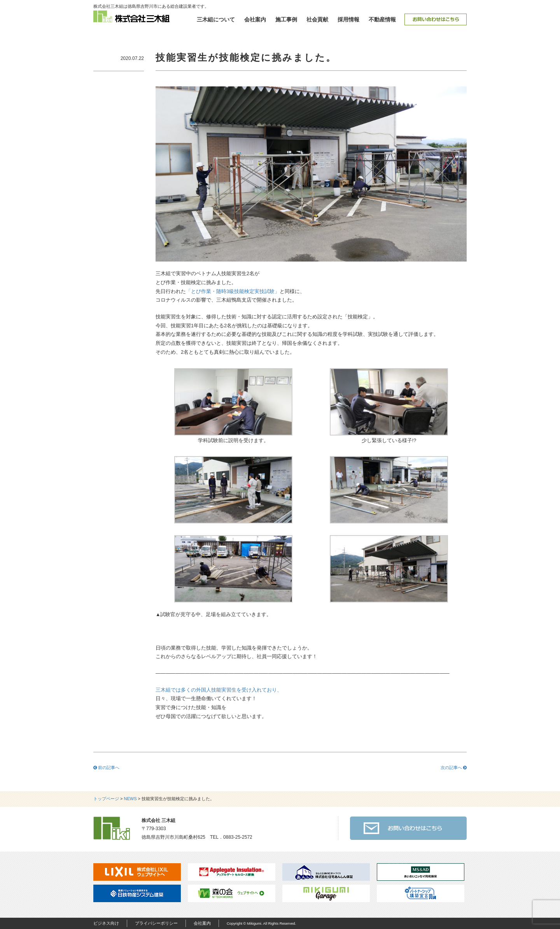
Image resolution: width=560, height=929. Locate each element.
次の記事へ (454, 767)
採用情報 (348, 19)
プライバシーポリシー (156, 923)
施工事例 (286, 19)
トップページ (106, 799)
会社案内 (255, 19)
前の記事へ (106, 767)
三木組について (216, 19)
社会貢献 (317, 19)
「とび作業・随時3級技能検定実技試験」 (233, 292)
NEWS (130, 799)
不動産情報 (382, 19)
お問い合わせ (436, 19)
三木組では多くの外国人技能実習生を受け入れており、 (219, 690)
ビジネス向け (106, 923)
